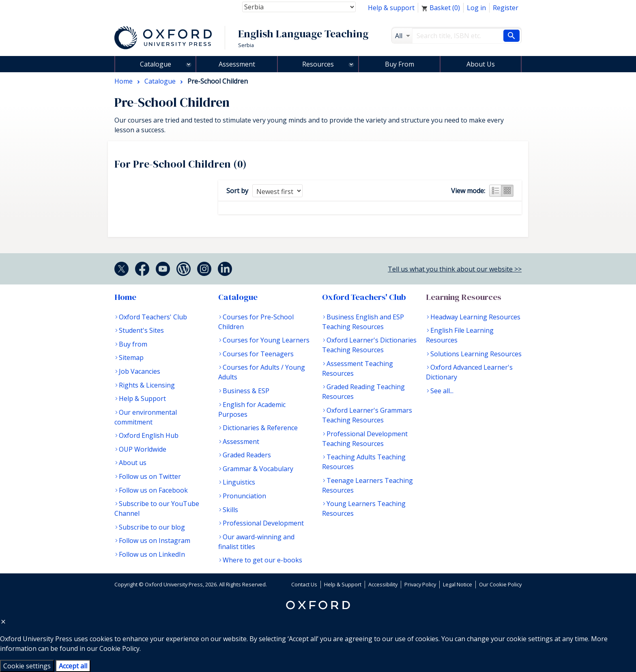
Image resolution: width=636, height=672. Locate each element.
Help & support (391, 8)
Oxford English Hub (149, 435)
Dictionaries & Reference (260, 428)
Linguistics (239, 482)
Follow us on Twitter (150, 476)
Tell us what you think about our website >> (455, 269)
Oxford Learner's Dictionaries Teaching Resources (369, 345)
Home (125, 297)
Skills (230, 510)
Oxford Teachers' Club (153, 317)
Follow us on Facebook (153, 490)
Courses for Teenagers (258, 354)
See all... (442, 391)
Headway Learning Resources (475, 317)
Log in (476, 8)
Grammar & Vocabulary (258, 469)
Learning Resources (464, 297)
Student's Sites (141, 330)
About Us (481, 64)
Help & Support (142, 398)
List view (495, 191)
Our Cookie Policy (500, 584)
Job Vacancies (140, 371)
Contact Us (304, 584)
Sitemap (131, 358)
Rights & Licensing (147, 385)
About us (133, 463)
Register (506, 8)
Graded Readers (247, 455)
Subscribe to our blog (152, 527)
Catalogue (156, 64)
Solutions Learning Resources (476, 354)
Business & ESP (246, 391)
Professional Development (263, 523)
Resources (318, 64)
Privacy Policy (420, 584)
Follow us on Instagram (155, 541)
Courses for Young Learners (266, 340)
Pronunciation (244, 496)
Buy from (133, 344)
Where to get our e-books (262, 560)
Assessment (237, 64)
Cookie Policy (119, 648)
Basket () (441, 8)
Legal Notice (458, 584)
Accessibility (383, 584)
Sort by (237, 191)
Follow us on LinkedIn (152, 554)
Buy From (400, 64)
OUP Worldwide (143, 449)
